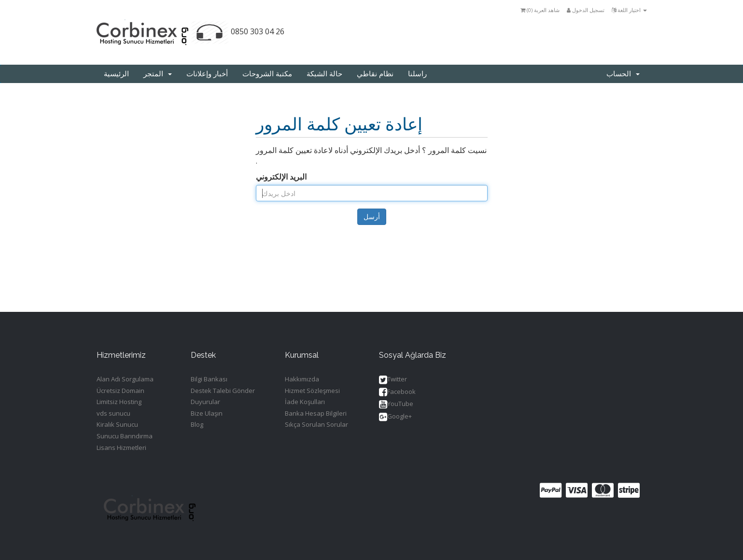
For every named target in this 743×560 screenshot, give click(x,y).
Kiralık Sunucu (117, 424)
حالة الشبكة (324, 74)
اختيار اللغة (629, 10)
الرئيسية (116, 74)
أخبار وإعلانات (207, 74)
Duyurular (205, 402)
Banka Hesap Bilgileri (316, 413)
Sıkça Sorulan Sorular (316, 424)
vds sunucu (113, 413)
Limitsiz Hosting (119, 402)
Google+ (395, 417)
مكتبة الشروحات (267, 74)
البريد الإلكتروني (281, 177)
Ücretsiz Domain (120, 391)
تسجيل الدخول (586, 10)
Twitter (393, 380)
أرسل (372, 217)
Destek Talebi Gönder (223, 391)
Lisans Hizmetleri (121, 448)
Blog (197, 424)
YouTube (396, 404)
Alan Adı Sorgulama (125, 379)
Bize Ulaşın (207, 413)
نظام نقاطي (375, 74)
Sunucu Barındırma (125, 436)
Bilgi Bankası (209, 379)
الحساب (623, 74)
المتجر (158, 74)
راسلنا (417, 74)
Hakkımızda (302, 379)
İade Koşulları (305, 402)
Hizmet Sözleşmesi (312, 391)
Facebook (397, 392)
